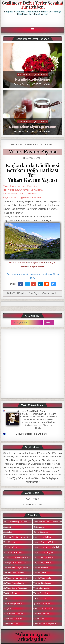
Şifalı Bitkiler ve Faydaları (45, 624)
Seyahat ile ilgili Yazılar (44, 557)
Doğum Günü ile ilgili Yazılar (16, 568)
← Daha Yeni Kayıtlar (15, 293)
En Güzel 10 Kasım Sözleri (33, 414)
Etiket (6, 598)
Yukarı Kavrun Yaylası (32, 152)
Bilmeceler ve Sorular (13, 552)
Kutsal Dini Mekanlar (13, 619)
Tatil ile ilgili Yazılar (42, 583)
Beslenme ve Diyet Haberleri (32, 75)
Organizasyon (39, 527)
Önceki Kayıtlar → (51, 293)
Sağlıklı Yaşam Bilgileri (43, 552)
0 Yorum (47, 84)
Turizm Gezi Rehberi (42, 145)
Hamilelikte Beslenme (33, 79)
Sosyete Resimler (41, 568)
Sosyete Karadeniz (18, 263)
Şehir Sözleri (39, 619)
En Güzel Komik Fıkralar (14, 583)
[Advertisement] (33, 21)
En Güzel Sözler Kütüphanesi (16, 588)
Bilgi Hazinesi (9, 542)
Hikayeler (8, 608)
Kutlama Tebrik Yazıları (13, 613)
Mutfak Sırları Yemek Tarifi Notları (48, 522)
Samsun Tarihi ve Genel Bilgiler (47, 547)
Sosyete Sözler (21, 84)
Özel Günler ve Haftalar (44, 608)
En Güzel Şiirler (10, 593)
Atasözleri (8, 532)
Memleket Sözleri (11, 624)
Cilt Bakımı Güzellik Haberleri (16, 557)
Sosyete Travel (37, 266)
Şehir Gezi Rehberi (23, 145)
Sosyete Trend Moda (42, 578)
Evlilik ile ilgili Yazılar (13, 603)
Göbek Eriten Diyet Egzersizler (32, 127)
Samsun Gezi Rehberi (43, 537)
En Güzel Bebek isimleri (14, 573)
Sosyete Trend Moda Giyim (32, 411)
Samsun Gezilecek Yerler (44, 542)
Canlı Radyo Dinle (32, 504)
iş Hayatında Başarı (42, 603)
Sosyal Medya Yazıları (43, 562)
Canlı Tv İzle (32, 499)
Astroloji (7, 527)
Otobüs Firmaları (41, 532)
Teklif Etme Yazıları (42, 588)
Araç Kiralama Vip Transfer (15, 522)
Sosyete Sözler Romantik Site (32, 434)
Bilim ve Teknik (10, 547)
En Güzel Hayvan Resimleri (15, 578)
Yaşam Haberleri (40, 598)
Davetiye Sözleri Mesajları (15, 562)
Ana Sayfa (34, 293)
